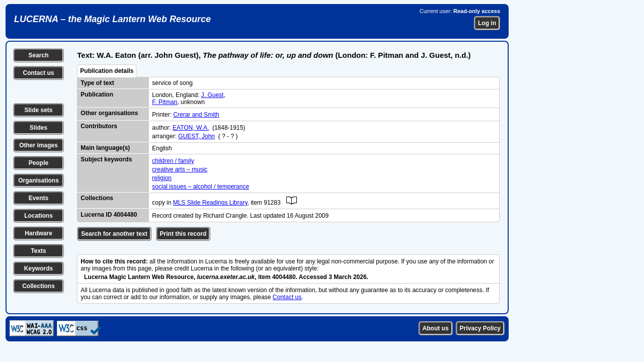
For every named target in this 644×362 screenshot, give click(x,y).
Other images (38, 145)
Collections (38, 286)
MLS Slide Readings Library (210, 203)
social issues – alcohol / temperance (200, 187)
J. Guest (213, 95)
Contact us (38, 73)
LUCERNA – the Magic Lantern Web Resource (112, 19)
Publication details (107, 71)
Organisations (38, 180)
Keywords (38, 268)
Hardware (38, 233)
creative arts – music (180, 169)
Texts (38, 251)
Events (38, 198)
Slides (38, 128)
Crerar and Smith (196, 115)
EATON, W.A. (191, 128)
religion (162, 178)
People (38, 163)
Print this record (183, 234)
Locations (38, 216)
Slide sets (38, 110)
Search (38, 55)
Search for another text (114, 234)
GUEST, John (196, 136)
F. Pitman (165, 102)
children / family (173, 161)
